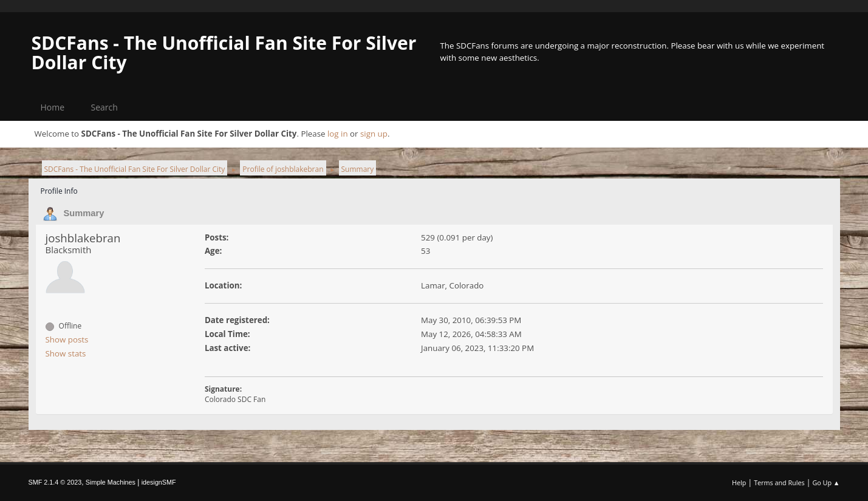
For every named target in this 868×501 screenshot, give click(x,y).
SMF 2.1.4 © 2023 (55, 482)
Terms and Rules (779, 482)
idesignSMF (159, 482)
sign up (374, 134)
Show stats (66, 353)
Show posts (67, 339)
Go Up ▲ (826, 482)
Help (739, 482)
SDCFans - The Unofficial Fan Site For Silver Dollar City (224, 53)
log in (338, 134)
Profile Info (59, 191)
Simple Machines (111, 482)
